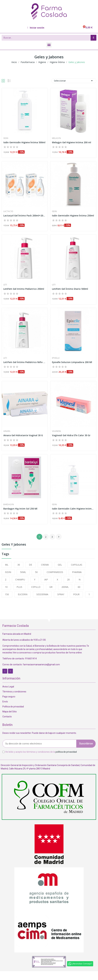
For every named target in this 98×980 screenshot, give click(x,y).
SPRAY (61, 594)
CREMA (45, 565)
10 (6, 587)
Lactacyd (8, 211)
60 (79, 587)
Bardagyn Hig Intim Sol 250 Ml (20, 509)
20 (68, 580)
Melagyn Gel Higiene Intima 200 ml (72, 142)
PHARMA (77, 572)
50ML (23, 572)
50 (36, 572)
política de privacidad (66, 752)
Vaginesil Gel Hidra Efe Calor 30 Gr (71, 435)
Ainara (7, 431)
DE (30, 565)
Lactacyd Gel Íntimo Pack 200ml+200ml (25, 216)
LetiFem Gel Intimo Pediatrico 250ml (24, 289)
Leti (5, 285)
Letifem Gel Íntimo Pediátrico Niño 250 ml (25, 362)
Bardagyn (9, 505)
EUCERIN (23, 594)
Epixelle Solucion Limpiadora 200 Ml (72, 362)
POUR (76, 594)
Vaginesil (57, 431)
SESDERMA (42, 594)
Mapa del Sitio (10, 712)
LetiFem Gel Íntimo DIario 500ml (70, 289)
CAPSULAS (77, 565)
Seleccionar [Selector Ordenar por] (74, 81)
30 (19, 565)
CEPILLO (36, 587)
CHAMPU (20, 580)
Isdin (6, 138)
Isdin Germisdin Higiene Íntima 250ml (73, 216)
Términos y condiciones (14, 692)
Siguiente (59, 537)
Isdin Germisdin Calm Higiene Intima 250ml (73, 509)
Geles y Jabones (14, 545)
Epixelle (56, 358)
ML (7, 565)
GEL (60, 565)
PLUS (19, 587)
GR (51, 587)
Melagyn (56, 138)
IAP (46, 580)
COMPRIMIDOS (55, 572)
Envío (5, 702)
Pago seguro (9, 697)
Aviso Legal (8, 687)
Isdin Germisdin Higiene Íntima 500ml (24, 142)
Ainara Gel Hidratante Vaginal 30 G (23, 435)
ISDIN (8, 572)
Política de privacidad (13, 707)
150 (7, 594)
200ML (65, 587)
